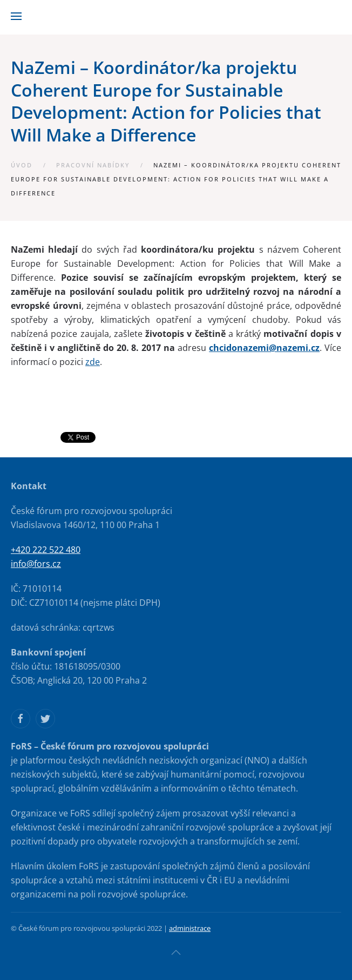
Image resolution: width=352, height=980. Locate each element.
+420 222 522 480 (46, 550)
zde (93, 362)
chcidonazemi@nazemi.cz (264, 348)
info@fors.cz (36, 564)
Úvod (22, 165)
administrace (190, 928)
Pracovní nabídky (93, 165)
